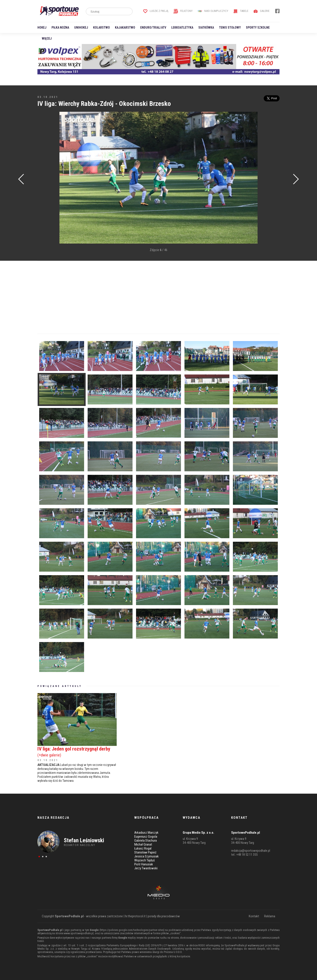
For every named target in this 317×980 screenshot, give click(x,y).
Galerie (261, 11)
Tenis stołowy (230, 28)
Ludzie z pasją (156, 11)
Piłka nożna (60, 28)
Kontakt (254, 916)
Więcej (47, 39)
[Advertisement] (44, 178)
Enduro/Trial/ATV (153, 28)
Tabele (241, 11)
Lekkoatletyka (182, 28)
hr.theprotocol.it (135, 916)
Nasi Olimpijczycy (213, 11)
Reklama (270, 916)
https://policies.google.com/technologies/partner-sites (132, 930)
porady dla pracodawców (164, 916)
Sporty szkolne (258, 28)
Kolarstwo (101, 28)
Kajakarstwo (125, 28)
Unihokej (81, 28)
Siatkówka (206, 28)
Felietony (183, 11)
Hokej (42, 28)
